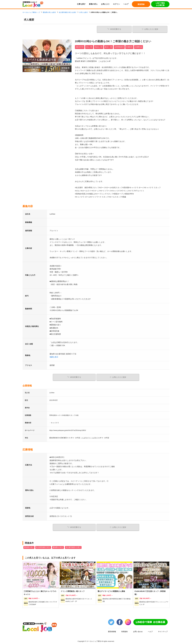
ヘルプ (126, 4)
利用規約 (125, 630)
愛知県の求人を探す (49, 12)
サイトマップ (163, 630)
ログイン (116, 4)
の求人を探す (84, 12)
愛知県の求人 (29, 546)
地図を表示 (54, 357)
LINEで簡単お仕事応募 (160, 4)
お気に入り (105, 4)
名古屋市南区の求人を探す (68, 12)
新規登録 (141, 4)
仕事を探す (81, 4)
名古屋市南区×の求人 (73, 546)
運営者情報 (112, 630)
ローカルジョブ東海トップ (31, 12)
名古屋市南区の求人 (43, 546)
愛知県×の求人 (58, 546)
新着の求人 (93, 4)
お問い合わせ (138, 630)
